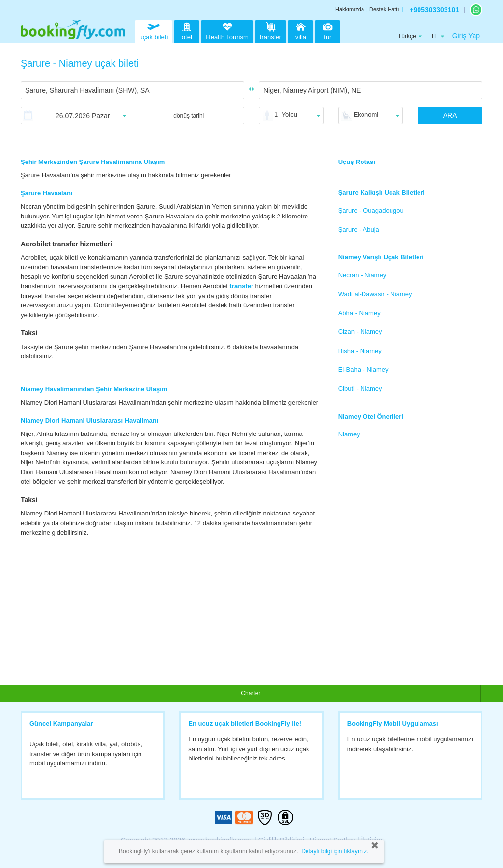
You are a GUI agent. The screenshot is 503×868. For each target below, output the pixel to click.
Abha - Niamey (360, 313)
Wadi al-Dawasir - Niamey (375, 294)
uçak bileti (154, 30)
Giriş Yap (466, 36)
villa (301, 30)
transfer (271, 30)
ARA (450, 115)
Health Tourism (227, 31)
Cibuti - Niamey (360, 389)
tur (328, 30)
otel (187, 30)
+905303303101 (434, 10)
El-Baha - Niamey (363, 369)
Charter (251, 693)
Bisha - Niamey (360, 351)
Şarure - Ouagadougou (371, 210)
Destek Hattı (384, 9)
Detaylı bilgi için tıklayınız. (335, 851)
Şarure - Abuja (359, 230)
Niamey (349, 434)
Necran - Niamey (363, 275)
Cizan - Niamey (360, 332)
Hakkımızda (350, 9)
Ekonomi (366, 115)
